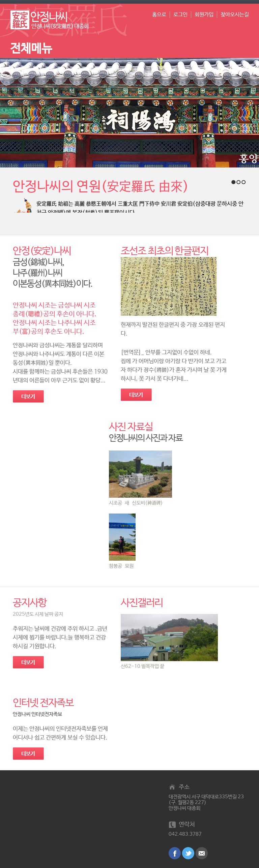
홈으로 (159, 15)
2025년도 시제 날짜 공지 (38, 614)
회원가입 (204, 15)
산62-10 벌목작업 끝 (142, 666)
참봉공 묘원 (121, 566)
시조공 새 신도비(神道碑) (136, 503)
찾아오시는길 (235, 15)
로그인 (180, 15)
